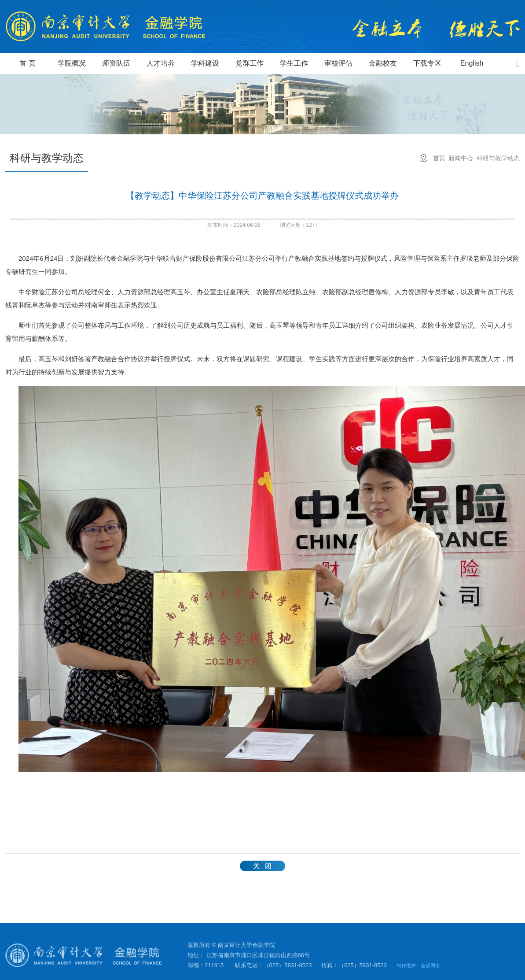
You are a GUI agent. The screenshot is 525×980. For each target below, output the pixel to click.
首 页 (27, 63)
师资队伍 (116, 63)
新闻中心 (461, 158)
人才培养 (161, 63)
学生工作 (294, 63)
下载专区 (427, 63)
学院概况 (72, 63)
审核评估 (338, 63)
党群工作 (250, 63)
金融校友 (383, 63)
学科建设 (205, 63)
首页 (439, 158)
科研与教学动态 (498, 158)
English (472, 63)
